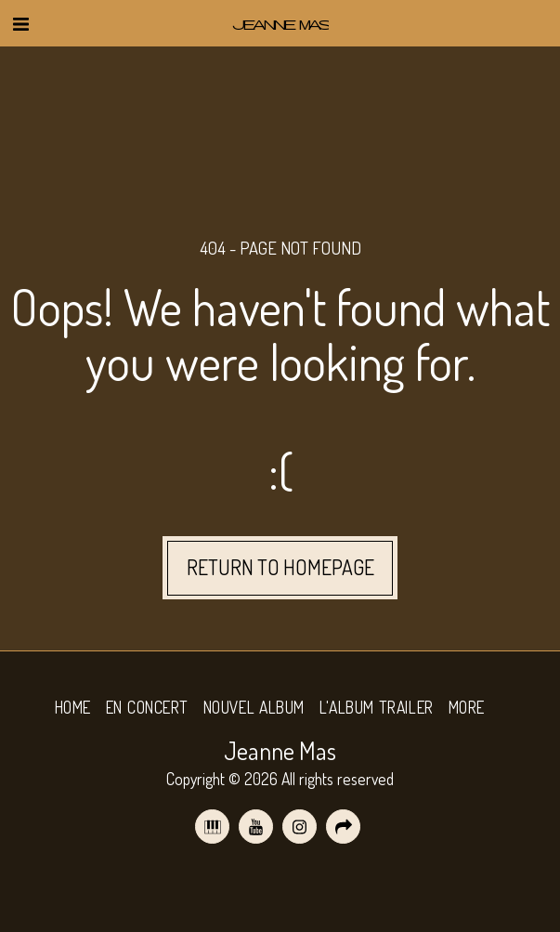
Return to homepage (280, 567)
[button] (20, 23)
